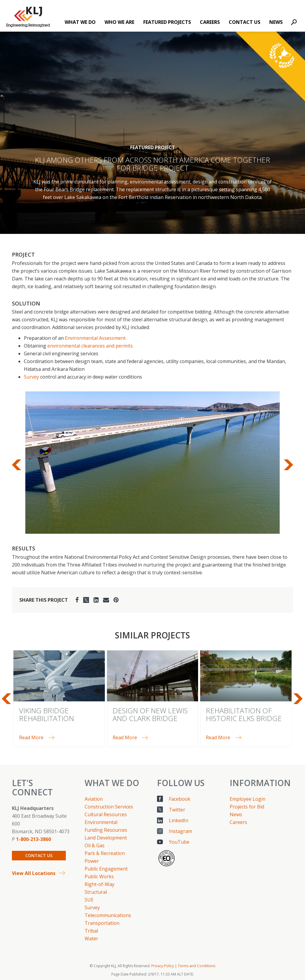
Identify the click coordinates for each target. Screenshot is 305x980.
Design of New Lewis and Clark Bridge (150, 714)
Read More (31, 737)
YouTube (179, 842)
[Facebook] (77, 600)
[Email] (106, 600)
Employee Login (248, 799)
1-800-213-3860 (34, 839)
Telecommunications (108, 915)
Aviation (94, 799)
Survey (31, 377)
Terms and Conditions (197, 966)
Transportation (102, 923)
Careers (210, 22)
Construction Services (109, 807)
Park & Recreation (105, 853)
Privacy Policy (163, 966)
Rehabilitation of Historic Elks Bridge (244, 714)
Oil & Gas (95, 845)
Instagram (180, 831)
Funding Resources (106, 830)
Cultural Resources (106, 814)
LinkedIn (179, 820)
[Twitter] (86, 600)
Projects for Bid (247, 807)
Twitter (177, 810)
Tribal (91, 931)
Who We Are (119, 22)
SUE (89, 900)
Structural (96, 892)
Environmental (101, 822)
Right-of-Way (99, 884)
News (276, 22)
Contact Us (245, 22)
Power (92, 861)
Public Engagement (106, 869)
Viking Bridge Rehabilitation (46, 714)
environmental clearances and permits (90, 346)
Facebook (180, 799)
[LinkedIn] (96, 600)
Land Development (106, 838)
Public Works (99, 876)
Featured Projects (167, 22)
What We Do (80, 22)
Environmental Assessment (95, 338)
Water (91, 939)
